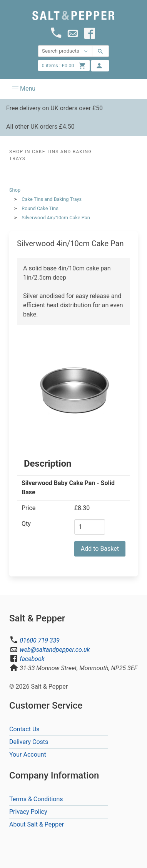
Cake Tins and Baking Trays (52, 199)
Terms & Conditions (36, 799)
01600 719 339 (40, 640)
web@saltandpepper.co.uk (55, 650)
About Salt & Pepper (37, 824)
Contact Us (24, 729)
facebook (32, 659)
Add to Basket (100, 549)
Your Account (28, 755)
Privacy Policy (28, 812)
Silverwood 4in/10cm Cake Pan (56, 218)
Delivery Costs (29, 742)
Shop (15, 190)
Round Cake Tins (40, 208)
